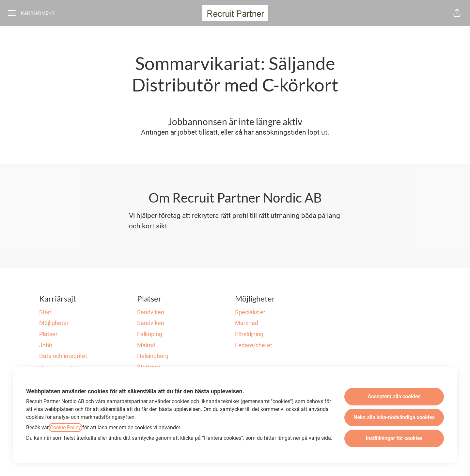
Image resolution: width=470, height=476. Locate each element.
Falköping (150, 334)
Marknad (247, 323)
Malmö (146, 345)
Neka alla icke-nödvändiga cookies (394, 417)
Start (46, 312)
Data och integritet (63, 356)
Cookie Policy (65, 427)
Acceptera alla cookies (394, 396)
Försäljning (249, 334)
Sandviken (151, 312)
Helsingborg (153, 356)
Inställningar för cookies (394, 438)
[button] (457, 13)
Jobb (46, 345)
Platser (48, 334)
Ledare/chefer (254, 345)
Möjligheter (54, 323)
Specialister (250, 312)
